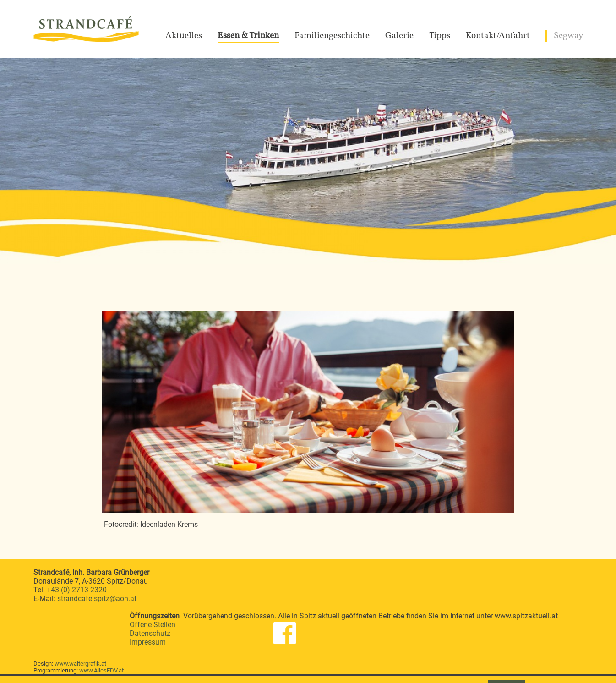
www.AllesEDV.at (101, 670)
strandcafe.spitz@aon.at (97, 598)
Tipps (440, 36)
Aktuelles (184, 36)
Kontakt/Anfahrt (498, 36)
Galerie (399, 36)
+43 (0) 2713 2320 (77, 590)
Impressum (148, 642)
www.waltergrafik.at (80, 664)
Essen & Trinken (248, 36)
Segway (568, 36)
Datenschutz (150, 633)
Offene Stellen (153, 625)
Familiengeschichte (332, 36)
